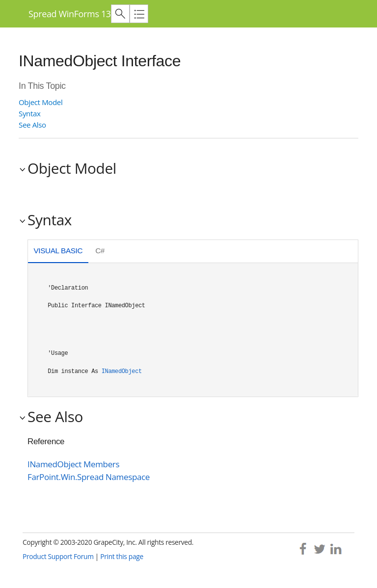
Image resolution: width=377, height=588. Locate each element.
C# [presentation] (100, 251)
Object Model (40, 102)
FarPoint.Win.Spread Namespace (89, 477)
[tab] (58, 252)
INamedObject (122, 372)
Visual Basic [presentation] (58, 251)
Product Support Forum (58, 556)
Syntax (29, 113)
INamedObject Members (73, 464)
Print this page (122, 556)
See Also (32, 125)
